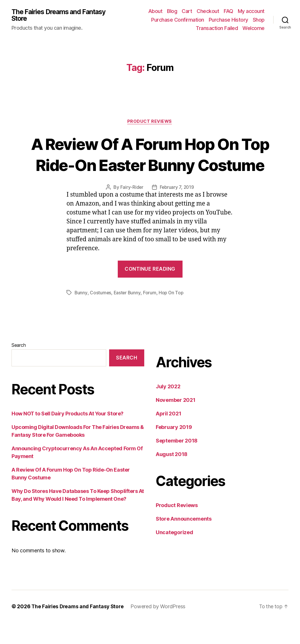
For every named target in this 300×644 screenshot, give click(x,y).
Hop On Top (172, 314)
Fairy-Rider (131, 209)
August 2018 (172, 476)
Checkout (208, 11)
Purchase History (228, 20)
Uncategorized (174, 554)
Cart (187, 11)
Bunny (81, 314)
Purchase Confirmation (178, 20)
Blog (172, 11)
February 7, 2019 (177, 209)
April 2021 (168, 435)
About (155, 11)
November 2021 (176, 421)
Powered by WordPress (161, 628)
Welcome (254, 28)
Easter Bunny (128, 314)
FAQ (228, 11)
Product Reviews (150, 122)
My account (251, 11)
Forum (151, 314)
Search (19, 366)
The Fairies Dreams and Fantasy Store (48, 15)
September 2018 (177, 462)
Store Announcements (184, 540)
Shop (259, 20)
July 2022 (168, 408)
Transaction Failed (217, 28)
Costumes (101, 314)
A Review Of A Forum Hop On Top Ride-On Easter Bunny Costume (150, 165)
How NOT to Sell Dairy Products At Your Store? (68, 435)
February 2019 (174, 448)
